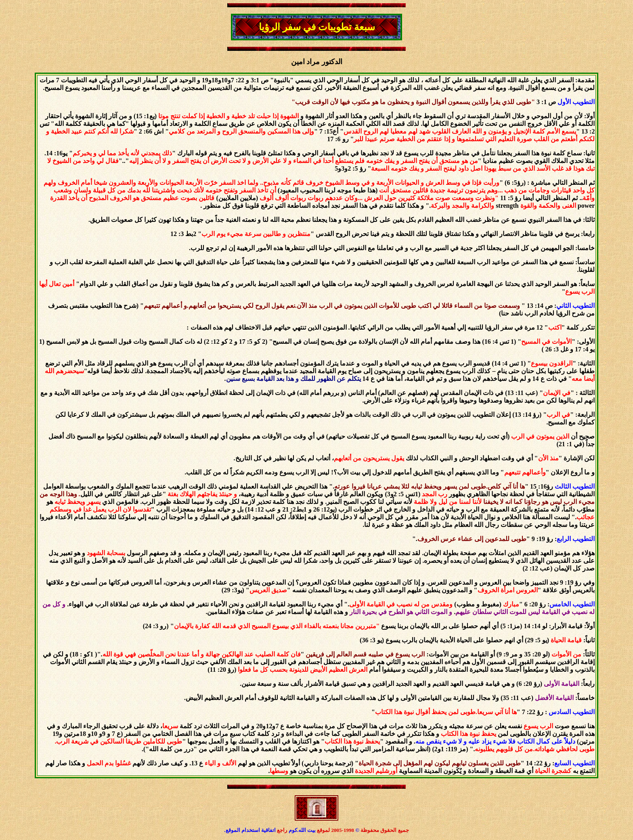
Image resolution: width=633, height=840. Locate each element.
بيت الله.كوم (303, 830)
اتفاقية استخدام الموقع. (250, 830)
